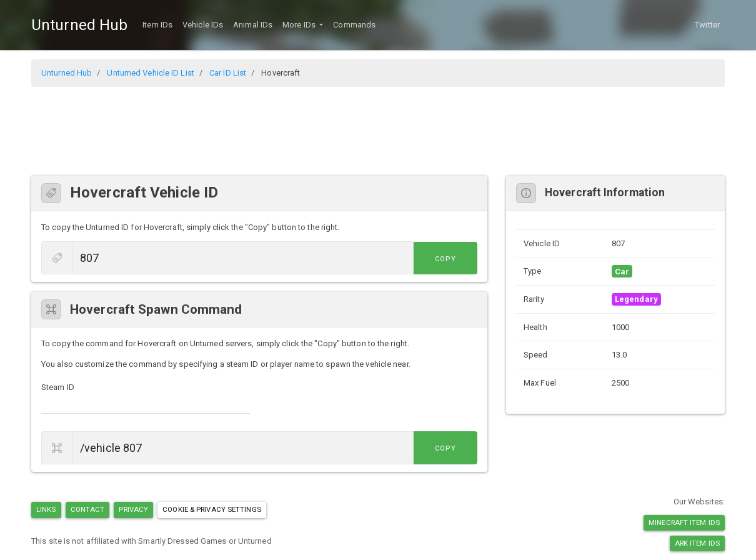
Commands (354, 25)
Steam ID (58, 387)
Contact (88, 509)
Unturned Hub (79, 25)
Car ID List (228, 73)
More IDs (300, 25)
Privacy (133, 509)
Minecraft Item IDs (684, 522)
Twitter (707, 25)
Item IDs (157, 25)
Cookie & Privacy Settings (212, 509)
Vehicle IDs (203, 25)
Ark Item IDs (697, 543)
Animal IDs (253, 25)
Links (46, 509)
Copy (449, 259)
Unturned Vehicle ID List (150, 73)
